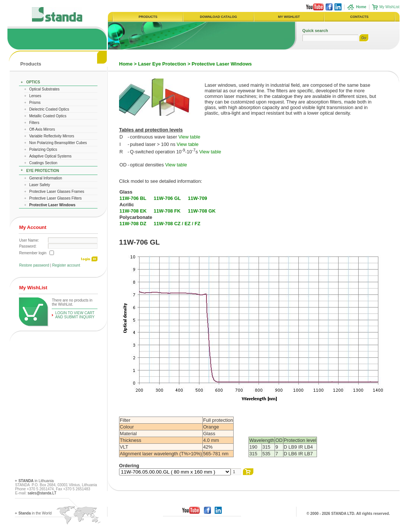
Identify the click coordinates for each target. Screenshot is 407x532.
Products (31, 64)
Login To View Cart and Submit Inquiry (75, 315)
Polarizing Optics (43, 149)
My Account (33, 227)
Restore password (34, 265)
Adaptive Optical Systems (50, 156)
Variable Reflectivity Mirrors (52, 136)
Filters (34, 123)
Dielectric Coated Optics (49, 109)
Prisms (35, 103)
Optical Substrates (44, 89)
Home (126, 64)
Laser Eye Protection (162, 64)
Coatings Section (43, 163)
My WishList (390, 7)
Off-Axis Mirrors (42, 129)
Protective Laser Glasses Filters (55, 198)
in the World (35, 513)
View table (189, 137)
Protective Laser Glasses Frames (57, 192)
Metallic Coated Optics (48, 116)
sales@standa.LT (42, 493)
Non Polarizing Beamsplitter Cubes (58, 143)
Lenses (35, 96)
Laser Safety (39, 185)
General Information (45, 178)
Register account (66, 265)
